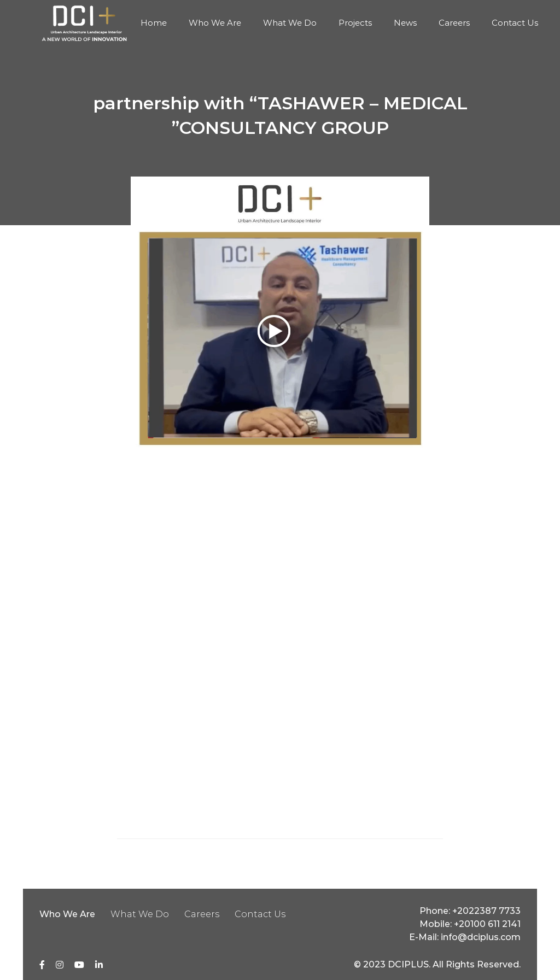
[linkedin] (99, 965)
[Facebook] (42, 965)
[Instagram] (60, 965)
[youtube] (79, 965)
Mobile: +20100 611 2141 (470, 924)
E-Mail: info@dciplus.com (465, 937)
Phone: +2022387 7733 (470, 911)
